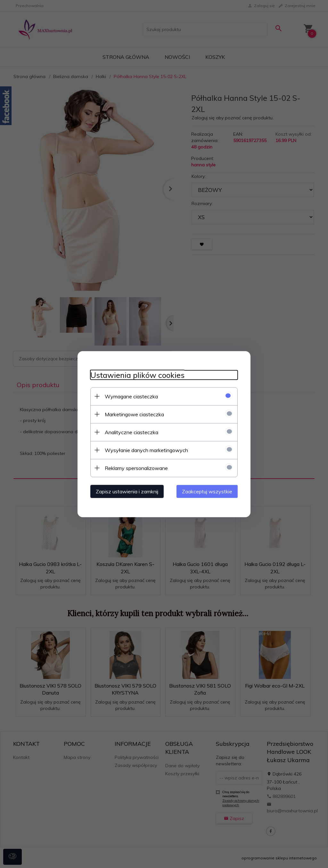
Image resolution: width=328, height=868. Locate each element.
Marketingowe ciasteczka (134, 414)
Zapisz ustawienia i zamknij (127, 491)
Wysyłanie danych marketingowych (146, 450)
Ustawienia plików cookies (137, 375)
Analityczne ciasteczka (131, 432)
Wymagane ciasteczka (131, 396)
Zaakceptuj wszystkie (207, 491)
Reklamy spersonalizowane (136, 468)
